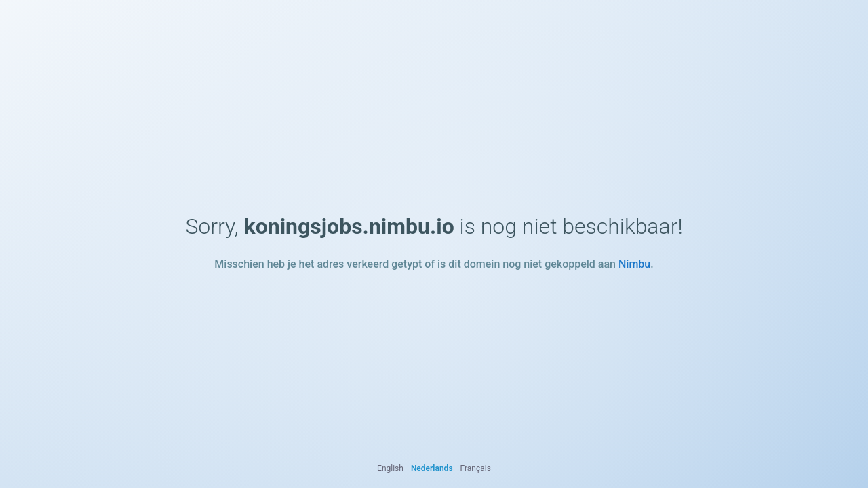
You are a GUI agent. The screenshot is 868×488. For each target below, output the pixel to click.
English (390, 468)
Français (476, 468)
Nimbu (634, 264)
